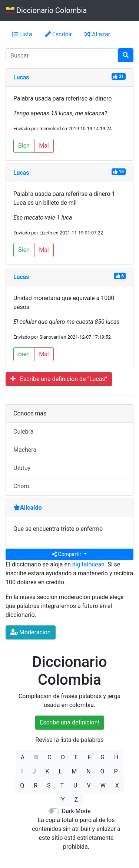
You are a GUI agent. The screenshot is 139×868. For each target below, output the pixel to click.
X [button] (117, 785)
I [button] (22, 771)
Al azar (97, 34)
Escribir (58, 34)
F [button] (89, 757)
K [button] (47, 771)
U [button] (75, 785)
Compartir (67, 554)
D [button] (63, 757)
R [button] (36, 785)
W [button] (103, 785)
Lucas (21, 77)
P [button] (116, 771)
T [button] (62, 785)
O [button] (102, 771)
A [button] (23, 757)
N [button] (88, 771)
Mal (44, 146)
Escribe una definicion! (69, 722)
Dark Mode (76, 811)
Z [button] (76, 800)
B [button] (36, 757)
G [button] (102, 757)
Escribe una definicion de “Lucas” (59, 379)
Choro (21, 486)
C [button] (49, 757)
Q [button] (22, 785)
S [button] (49, 785)
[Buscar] (126, 55)
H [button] (116, 757)
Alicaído (28, 508)
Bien (24, 146)
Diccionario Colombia (46, 10)
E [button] (76, 757)
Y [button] (63, 800)
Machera (25, 450)
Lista (22, 34)
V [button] (89, 785)
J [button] (34, 771)
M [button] (74, 771)
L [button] (61, 771)
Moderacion (31, 632)
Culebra (23, 432)
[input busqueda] (62, 55)
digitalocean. (89, 564)
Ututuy (22, 468)
